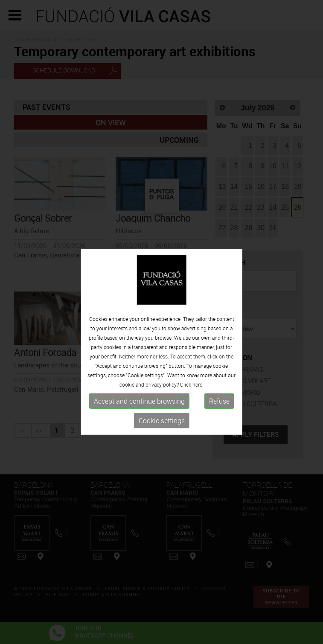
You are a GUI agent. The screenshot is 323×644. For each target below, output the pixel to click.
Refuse (219, 424)
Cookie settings (162, 443)
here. (198, 407)
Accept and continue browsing (139, 424)
